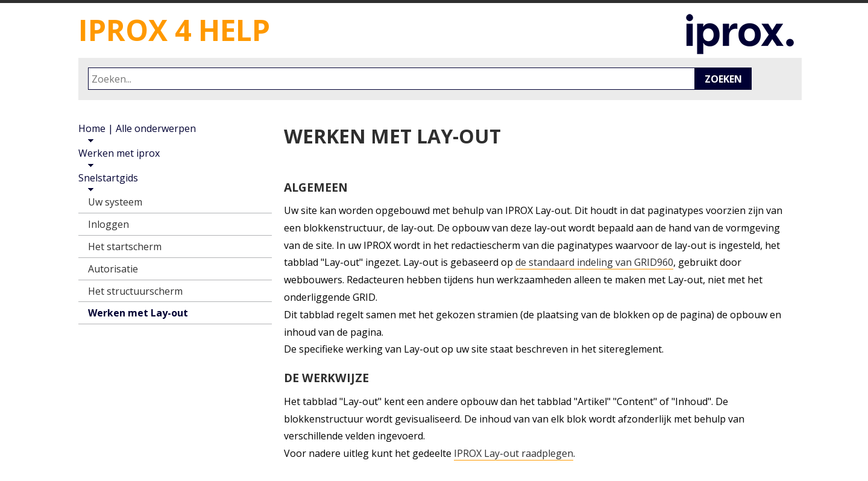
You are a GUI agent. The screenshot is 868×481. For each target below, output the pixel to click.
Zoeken (723, 79)
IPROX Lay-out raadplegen (514, 453)
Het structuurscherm (135, 291)
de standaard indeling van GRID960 (594, 263)
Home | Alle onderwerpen (137, 128)
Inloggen (108, 224)
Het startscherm (125, 247)
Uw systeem (115, 202)
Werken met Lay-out (138, 313)
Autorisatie (113, 269)
